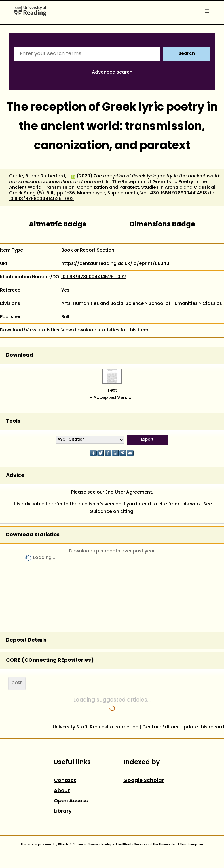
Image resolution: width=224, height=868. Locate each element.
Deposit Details (26, 640)
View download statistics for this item (105, 330)
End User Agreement (129, 492)
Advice (15, 476)
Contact (65, 781)
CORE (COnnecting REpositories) (50, 660)
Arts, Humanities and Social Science (103, 304)
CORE (17, 683)
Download (20, 355)
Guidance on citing (111, 512)
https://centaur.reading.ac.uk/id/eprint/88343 (115, 264)
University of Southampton (181, 845)
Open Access (71, 801)
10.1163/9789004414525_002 (41, 199)
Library (63, 811)
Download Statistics (33, 535)
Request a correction (114, 727)
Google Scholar (144, 781)
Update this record (202, 727)
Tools (13, 421)
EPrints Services (135, 845)
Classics (212, 304)
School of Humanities (173, 304)
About (62, 791)
